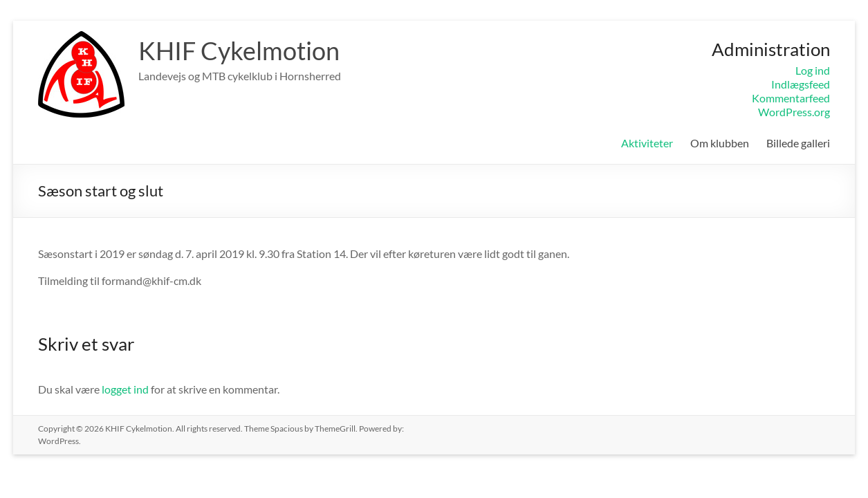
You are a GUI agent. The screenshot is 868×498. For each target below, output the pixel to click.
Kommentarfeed (791, 98)
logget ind (125, 389)
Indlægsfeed (801, 84)
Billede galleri (798, 143)
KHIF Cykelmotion (239, 50)
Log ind (813, 70)
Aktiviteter (647, 143)
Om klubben (720, 143)
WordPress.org (794, 112)
